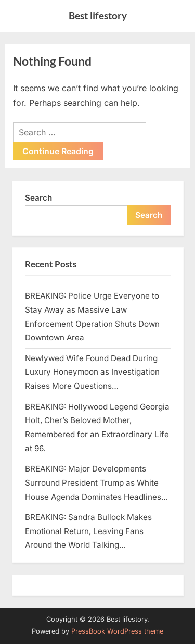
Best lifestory (98, 15)
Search (38, 198)
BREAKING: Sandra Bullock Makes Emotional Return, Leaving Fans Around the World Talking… (88, 531)
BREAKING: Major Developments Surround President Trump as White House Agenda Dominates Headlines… (96, 482)
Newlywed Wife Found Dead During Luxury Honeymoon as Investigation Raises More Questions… (92, 372)
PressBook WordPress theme (117, 631)
